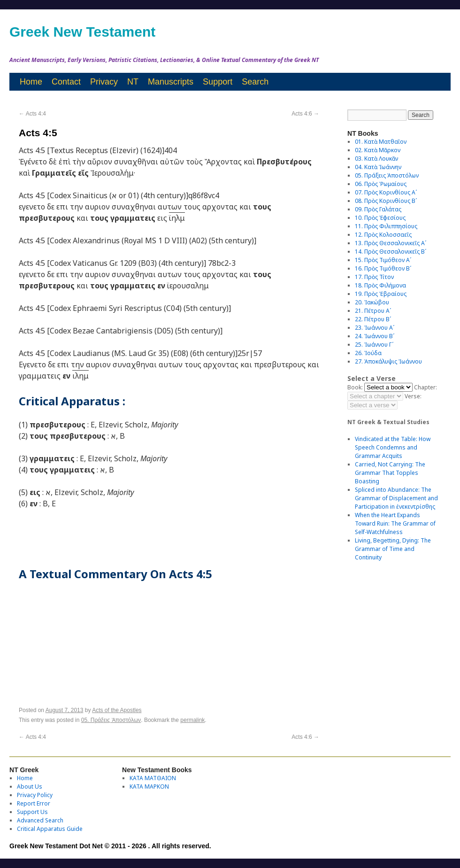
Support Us (32, 812)
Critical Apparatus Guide (50, 829)
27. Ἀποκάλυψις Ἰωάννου (388, 361)
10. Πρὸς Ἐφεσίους (380, 218)
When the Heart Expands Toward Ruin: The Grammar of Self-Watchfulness (395, 523)
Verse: (413, 396)
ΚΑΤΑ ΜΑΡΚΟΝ (149, 787)
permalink (192, 720)
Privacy (104, 82)
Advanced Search (40, 820)
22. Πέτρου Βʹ (373, 319)
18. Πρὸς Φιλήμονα (380, 285)
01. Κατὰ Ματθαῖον (381, 142)
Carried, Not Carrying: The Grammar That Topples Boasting (390, 473)
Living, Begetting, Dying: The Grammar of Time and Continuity (393, 549)
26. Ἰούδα (368, 353)
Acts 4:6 (305, 114)
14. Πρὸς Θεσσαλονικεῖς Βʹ (391, 252)
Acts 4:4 (32, 114)
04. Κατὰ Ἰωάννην (378, 167)
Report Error (34, 803)
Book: (355, 387)
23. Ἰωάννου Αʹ (375, 328)
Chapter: (425, 387)
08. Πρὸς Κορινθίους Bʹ (386, 201)
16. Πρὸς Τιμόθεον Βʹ (383, 268)
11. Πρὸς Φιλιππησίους (386, 226)
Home (31, 82)
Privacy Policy (35, 795)
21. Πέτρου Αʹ (373, 311)
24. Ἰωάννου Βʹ (375, 336)
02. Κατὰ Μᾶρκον (378, 150)
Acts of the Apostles (117, 710)
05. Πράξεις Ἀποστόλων (111, 720)
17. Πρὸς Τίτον (374, 277)
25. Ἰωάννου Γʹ (374, 345)
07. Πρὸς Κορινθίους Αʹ (386, 192)
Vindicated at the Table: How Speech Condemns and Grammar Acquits (393, 447)
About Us (30, 787)
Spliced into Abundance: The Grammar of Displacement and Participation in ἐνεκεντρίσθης (396, 498)
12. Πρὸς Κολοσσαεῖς (383, 235)
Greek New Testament (82, 32)
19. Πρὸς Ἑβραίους (381, 294)
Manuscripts (171, 82)
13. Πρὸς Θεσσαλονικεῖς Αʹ (391, 243)
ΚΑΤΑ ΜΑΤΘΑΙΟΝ (153, 778)
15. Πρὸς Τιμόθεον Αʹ (383, 260)
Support (218, 82)
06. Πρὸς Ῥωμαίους (381, 184)
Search (255, 82)
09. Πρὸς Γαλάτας (378, 209)
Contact (66, 82)
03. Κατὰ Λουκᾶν (376, 159)
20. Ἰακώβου (372, 302)
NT (133, 82)
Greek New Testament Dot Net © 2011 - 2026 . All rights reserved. (110, 846)
